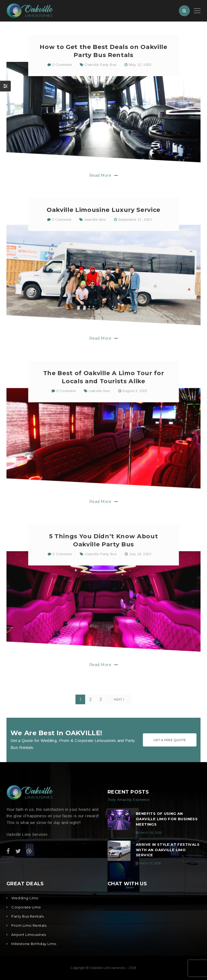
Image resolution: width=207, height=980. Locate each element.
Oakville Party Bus (101, 66)
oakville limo (95, 241)
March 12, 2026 (150, 863)
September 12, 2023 (135, 241)
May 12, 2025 (140, 66)
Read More (103, 176)
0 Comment (59, 66)
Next (119, 699)
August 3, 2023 (135, 416)
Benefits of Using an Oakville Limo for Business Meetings (167, 819)
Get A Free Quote (170, 740)
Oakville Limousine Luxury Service (103, 231)
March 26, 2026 (151, 833)
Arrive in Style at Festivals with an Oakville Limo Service (168, 850)
